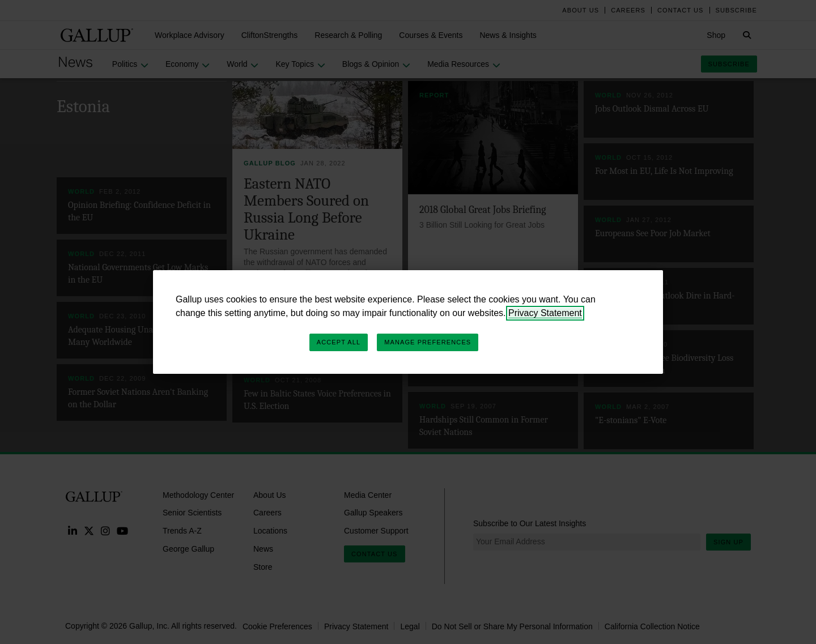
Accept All (339, 342)
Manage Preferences (428, 342)
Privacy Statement (545, 313)
